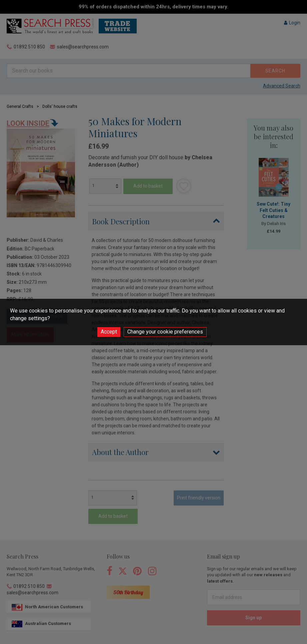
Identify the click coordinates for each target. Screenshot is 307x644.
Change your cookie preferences (165, 332)
